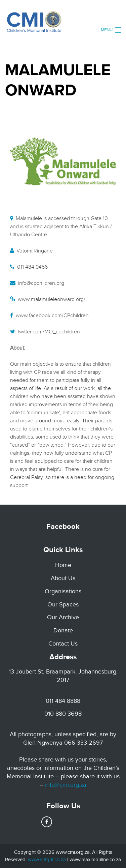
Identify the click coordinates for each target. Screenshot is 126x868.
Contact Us (63, 643)
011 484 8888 (63, 701)
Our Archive (63, 617)
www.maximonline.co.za (95, 860)
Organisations (63, 591)
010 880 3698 (63, 714)
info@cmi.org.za (66, 785)
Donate (63, 630)
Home (63, 565)
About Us (63, 578)
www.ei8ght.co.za (47, 860)
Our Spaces (63, 604)
